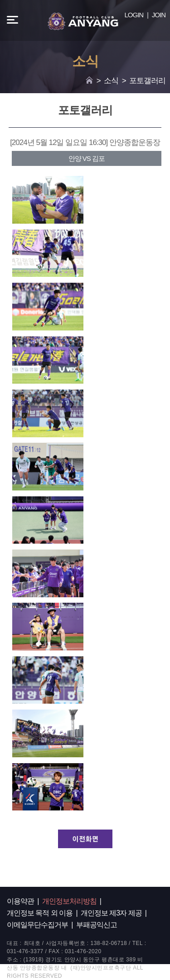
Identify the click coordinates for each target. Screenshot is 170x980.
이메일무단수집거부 (37, 925)
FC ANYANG (83, 21)
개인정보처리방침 (69, 901)
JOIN (159, 15)
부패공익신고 (97, 925)
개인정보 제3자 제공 (111, 913)
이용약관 (20, 901)
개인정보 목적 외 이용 (40, 913)
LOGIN (134, 15)
